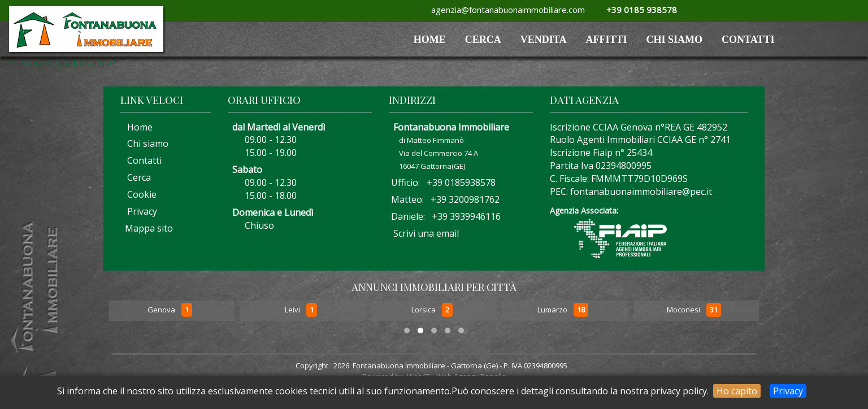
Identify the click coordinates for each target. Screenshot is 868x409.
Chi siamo (675, 40)
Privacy (788, 391)
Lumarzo (553, 310)
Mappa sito (148, 228)
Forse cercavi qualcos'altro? (58, 63)
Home (136, 127)
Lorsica (424, 310)
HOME (430, 40)
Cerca (483, 40)
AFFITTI (607, 40)
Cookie (138, 194)
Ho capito (737, 391)
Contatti (748, 40)
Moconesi (684, 310)
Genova (162, 310)
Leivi (293, 310)
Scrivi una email (426, 233)
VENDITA (544, 40)
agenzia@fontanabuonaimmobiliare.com (506, 10)
